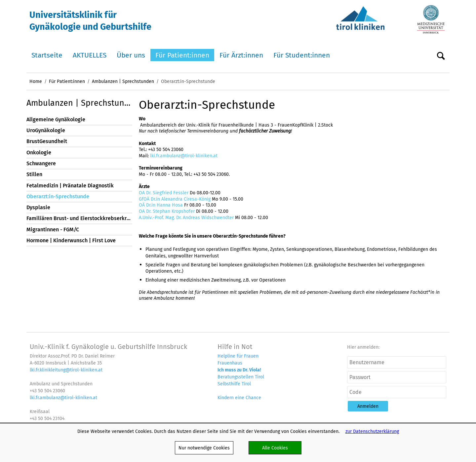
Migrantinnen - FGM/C (53, 230)
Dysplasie (38, 207)
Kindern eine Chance (239, 398)
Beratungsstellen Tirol (241, 377)
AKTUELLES (90, 55)
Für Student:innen (302, 55)
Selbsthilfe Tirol (234, 384)
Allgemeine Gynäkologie (56, 119)
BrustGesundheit (47, 141)
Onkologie (39, 153)
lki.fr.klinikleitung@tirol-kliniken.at (66, 370)
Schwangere (41, 163)
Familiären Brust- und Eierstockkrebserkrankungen (79, 218)
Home (36, 81)
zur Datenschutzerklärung (372, 431)
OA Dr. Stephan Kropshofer (167, 211)
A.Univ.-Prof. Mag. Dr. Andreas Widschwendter (186, 217)
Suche (441, 55)
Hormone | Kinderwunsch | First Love (71, 240)
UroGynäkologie (46, 130)
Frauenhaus (230, 363)
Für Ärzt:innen (241, 55)
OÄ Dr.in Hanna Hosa (161, 205)
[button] (368, 406)
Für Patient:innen (182, 55)
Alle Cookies (275, 448)
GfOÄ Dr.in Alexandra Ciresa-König (175, 199)
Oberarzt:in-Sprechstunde (58, 196)
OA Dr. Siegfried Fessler (164, 193)
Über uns (131, 55)
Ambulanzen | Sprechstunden (123, 81)
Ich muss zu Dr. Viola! (239, 370)
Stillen (34, 174)
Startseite (47, 55)
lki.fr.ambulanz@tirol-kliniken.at (184, 156)
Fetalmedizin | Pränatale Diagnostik (70, 186)
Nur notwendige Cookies (204, 448)
